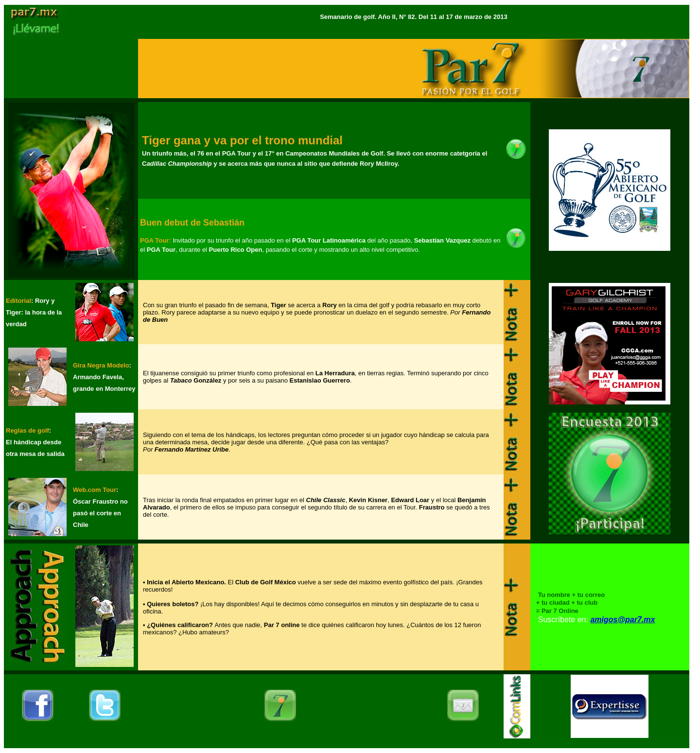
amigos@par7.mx (622, 620)
